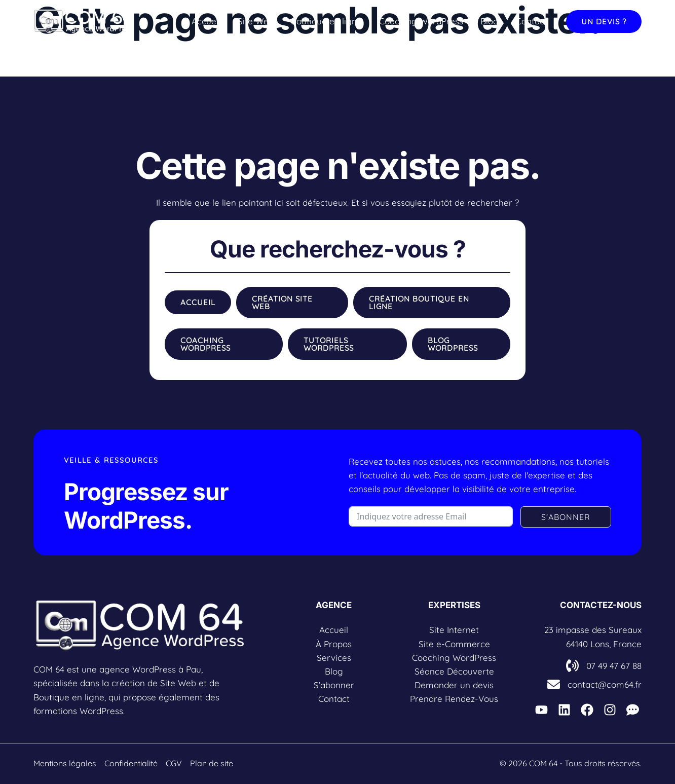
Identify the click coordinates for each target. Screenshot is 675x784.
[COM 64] (84, 20)
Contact (532, 21)
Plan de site (212, 763)
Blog (490, 21)
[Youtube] (541, 710)
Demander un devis (454, 685)
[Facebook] (587, 710)
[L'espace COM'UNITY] (633, 710)
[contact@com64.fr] (594, 684)
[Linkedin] (564, 710)
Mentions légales (65, 763)
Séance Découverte (454, 671)
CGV (174, 763)
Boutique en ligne (326, 21)
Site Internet (454, 630)
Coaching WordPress (421, 21)
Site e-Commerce (454, 644)
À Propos (334, 644)
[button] (604, 22)
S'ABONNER (566, 517)
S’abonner (334, 685)
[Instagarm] (610, 710)
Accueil (206, 21)
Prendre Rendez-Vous (454, 699)
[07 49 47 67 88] (604, 666)
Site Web (256, 21)
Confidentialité (131, 763)
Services (334, 658)
